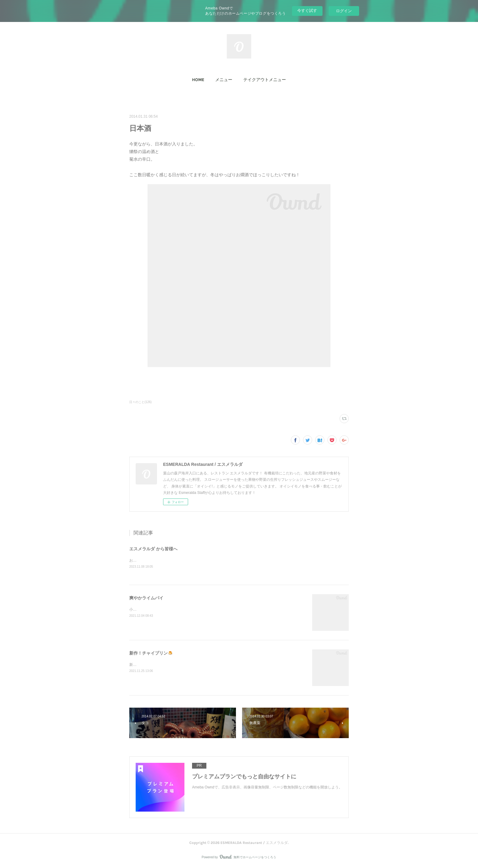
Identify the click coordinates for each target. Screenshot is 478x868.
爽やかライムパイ (146, 598)
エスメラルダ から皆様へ (153, 549)
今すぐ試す (307, 11)
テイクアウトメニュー (265, 80)
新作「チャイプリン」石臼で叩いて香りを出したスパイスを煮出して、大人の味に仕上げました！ (210, 665)
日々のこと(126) (140, 402)
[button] (198, 80)
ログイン (344, 11)
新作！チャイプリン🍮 (151, 654)
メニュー (224, 80)
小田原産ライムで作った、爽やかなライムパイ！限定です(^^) (180, 610)
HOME (198, 80)
